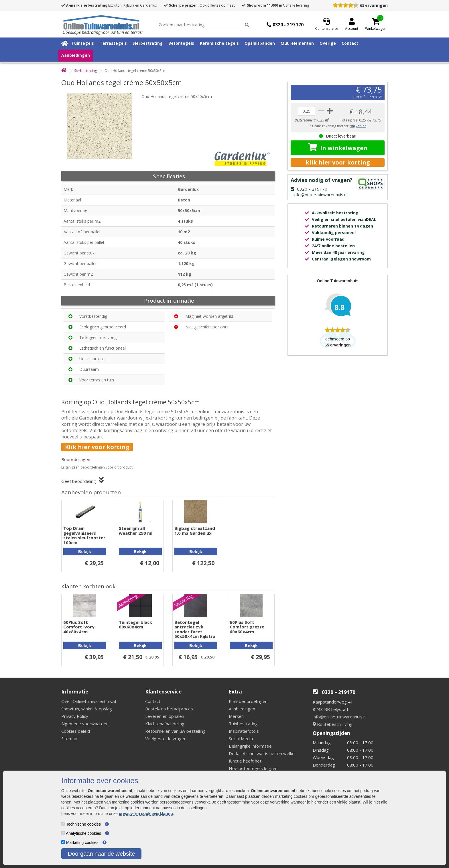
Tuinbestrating (243, 724)
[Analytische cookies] (63, 833)
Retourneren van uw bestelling (175, 731)
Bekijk (85, 551)
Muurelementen (297, 43)
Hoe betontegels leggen (253, 768)
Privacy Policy (75, 716)
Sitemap (69, 738)
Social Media (241, 738)
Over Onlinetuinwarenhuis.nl (89, 701)
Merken (236, 716)
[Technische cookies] (63, 824)
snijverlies (358, 126)
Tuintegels (83, 43)
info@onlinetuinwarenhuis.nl (340, 717)
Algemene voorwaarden (85, 724)
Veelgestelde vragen (166, 738)
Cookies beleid (76, 731)
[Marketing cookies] (63, 842)
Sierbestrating (148, 43)
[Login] (352, 25)
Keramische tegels (219, 43)
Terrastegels (113, 43)
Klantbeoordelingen (248, 701)
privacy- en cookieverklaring (146, 814)
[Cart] (376, 21)
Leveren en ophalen (165, 716)
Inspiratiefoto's (244, 731)
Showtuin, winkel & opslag (87, 709)
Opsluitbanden (260, 43)
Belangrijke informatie (250, 746)
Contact (350, 43)
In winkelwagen (338, 148)
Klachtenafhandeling (165, 724)
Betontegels (181, 43)
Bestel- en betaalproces (169, 709)
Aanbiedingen (76, 55)
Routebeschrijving (333, 724)
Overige (328, 43)
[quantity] (306, 111)
